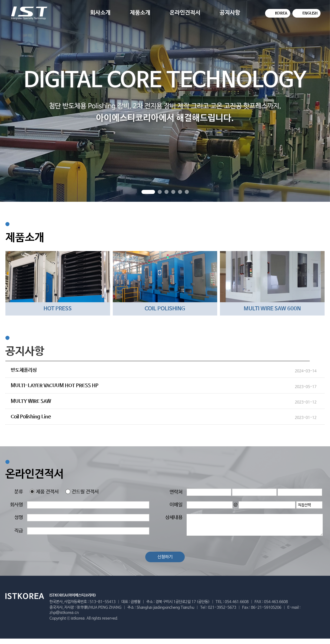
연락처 (176, 492)
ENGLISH (310, 13)
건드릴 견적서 (82, 492)
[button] (148, 192)
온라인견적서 (185, 13)
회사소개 (100, 13)
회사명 (16, 505)
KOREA (281, 13)
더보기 (320, 361)
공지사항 (230, 13)
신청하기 (165, 557)
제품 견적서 (44, 492)
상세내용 (174, 518)
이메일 (176, 505)
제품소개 (140, 13)
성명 (19, 518)
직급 (19, 531)
